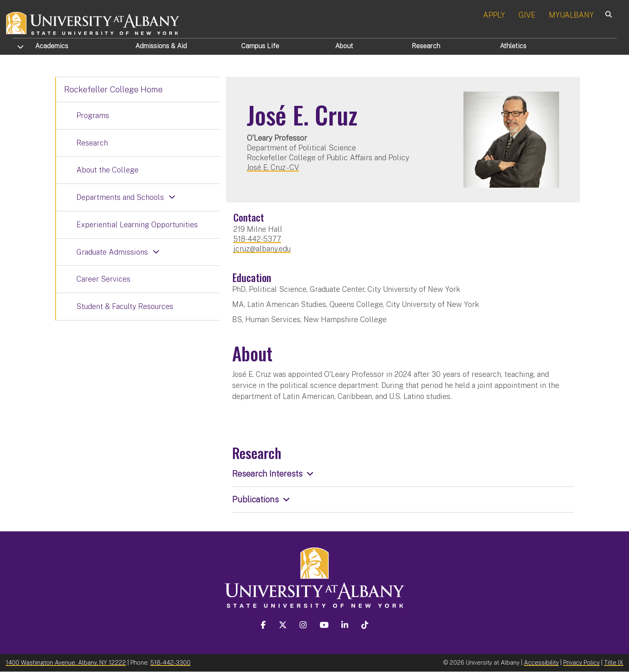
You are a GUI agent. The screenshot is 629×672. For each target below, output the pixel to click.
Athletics (513, 46)
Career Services (103, 279)
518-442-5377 (257, 239)
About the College (107, 170)
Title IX (614, 662)
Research (426, 46)
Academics (52, 46)
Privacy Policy (581, 662)
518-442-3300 (170, 662)
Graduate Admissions (112, 252)
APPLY (494, 15)
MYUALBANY (571, 15)
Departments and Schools (120, 197)
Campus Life (260, 46)
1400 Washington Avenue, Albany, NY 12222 (66, 662)
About (344, 46)
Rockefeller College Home (113, 90)
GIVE (527, 15)
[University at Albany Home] (93, 22)
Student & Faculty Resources (125, 306)
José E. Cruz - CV (273, 167)
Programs (93, 115)
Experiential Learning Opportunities (137, 225)
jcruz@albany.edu (262, 249)
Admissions (161, 46)
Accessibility (541, 662)
